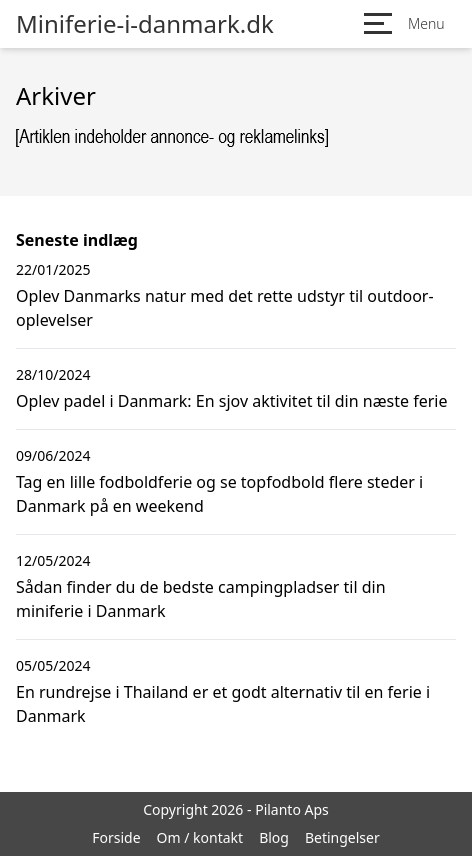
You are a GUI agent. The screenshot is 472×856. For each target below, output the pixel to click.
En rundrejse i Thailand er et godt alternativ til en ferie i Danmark (223, 704)
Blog (274, 837)
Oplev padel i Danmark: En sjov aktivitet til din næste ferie (231, 401)
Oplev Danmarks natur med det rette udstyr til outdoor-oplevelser (225, 308)
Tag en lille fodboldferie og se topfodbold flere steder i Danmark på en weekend (219, 494)
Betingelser (342, 837)
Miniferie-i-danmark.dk (145, 24)
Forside (116, 837)
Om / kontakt (200, 837)
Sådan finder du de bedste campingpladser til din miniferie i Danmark (201, 599)
